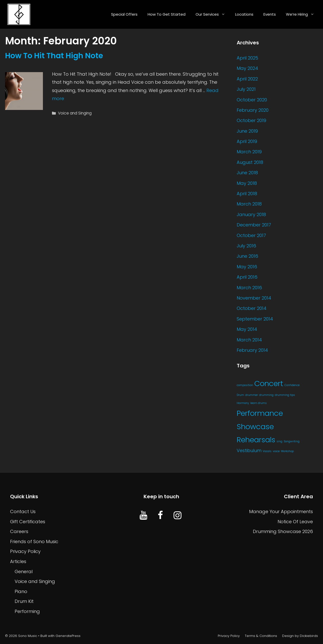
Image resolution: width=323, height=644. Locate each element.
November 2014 (254, 298)
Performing (27, 611)
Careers (19, 531)
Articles (18, 561)
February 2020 (253, 110)
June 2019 (247, 131)
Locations (244, 14)
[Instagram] (178, 516)
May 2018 (247, 183)
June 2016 (247, 256)
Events (270, 14)
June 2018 (247, 173)
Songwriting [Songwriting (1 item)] (292, 441)
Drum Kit (24, 601)
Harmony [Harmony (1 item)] (243, 403)
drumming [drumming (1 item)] (266, 395)
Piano (21, 591)
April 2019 (247, 141)
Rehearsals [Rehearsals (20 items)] (256, 440)
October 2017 (251, 235)
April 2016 (247, 277)
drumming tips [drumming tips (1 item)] (285, 395)
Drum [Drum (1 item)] (240, 395)
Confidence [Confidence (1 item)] (292, 385)
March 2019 (249, 152)
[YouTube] (143, 516)
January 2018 (251, 214)
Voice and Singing (75, 113)
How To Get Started (167, 14)
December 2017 (254, 225)
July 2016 (246, 246)
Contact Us (23, 511)
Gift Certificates (28, 522)
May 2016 (247, 267)
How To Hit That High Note (54, 56)
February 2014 (252, 350)
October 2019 (251, 120)
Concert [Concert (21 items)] (269, 383)
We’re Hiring (303, 14)
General (24, 572)
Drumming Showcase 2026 (283, 531)
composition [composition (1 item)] (245, 385)
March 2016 (249, 288)
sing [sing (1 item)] (279, 441)
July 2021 (246, 89)
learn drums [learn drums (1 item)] (259, 403)
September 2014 (255, 319)
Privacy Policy (25, 551)
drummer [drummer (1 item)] (252, 395)
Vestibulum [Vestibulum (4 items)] (249, 450)
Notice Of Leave (295, 522)
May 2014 (247, 329)
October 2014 (252, 308)
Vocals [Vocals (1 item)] (267, 451)
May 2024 (247, 68)
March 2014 (249, 340)
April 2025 (247, 58)
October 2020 (252, 100)
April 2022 (247, 79)
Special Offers (124, 14)
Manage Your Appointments (281, 511)
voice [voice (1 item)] (276, 451)
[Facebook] (160, 516)
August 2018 (250, 162)
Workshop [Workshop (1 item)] (287, 451)
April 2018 (247, 194)
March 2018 (249, 204)
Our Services (213, 14)
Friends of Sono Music (34, 541)
